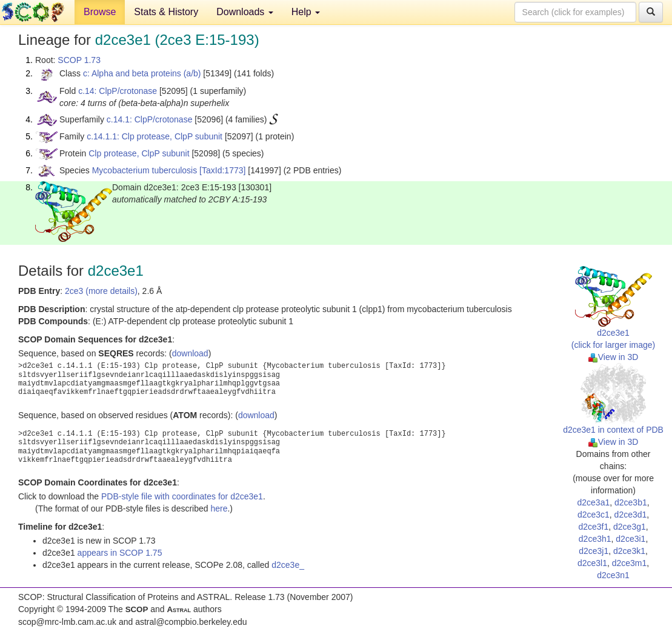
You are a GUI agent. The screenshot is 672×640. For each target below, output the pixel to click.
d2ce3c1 (594, 515)
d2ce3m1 (630, 563)
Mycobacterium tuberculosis (145, 170)
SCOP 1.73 (79, 60)
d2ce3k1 (629, 551)
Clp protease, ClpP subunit (139, 153)
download (190, 353)
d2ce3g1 (630, 527)
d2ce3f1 (593, 527)
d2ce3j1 (594, 551)
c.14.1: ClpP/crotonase (150, 119)
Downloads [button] (245, 12)
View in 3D (614, 357)
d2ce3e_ (288, 565)
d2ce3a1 (593, 502)
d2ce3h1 (595, 539)
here (219, 508)
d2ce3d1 (631, 515)
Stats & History (166, 12)
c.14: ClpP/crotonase (118, 91)
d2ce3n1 (613, 575)
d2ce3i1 (630, 539)
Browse (100, 12)
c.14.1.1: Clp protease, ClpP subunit (155, 136)
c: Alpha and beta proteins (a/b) (142, 73)
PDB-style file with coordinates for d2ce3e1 (182, 496)
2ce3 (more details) (101, 291)
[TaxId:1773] (222, 170)
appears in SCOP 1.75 (120, 553)
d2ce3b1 (631, 502)
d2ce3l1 (592, 563)
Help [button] (306, 12)
